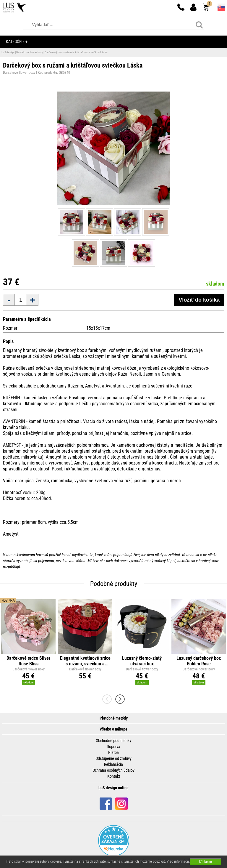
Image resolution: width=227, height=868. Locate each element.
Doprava (113, 747)
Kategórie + (17, 41)
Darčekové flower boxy (30, 52)
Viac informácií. (178, 861)
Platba (113, 752)
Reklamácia (113, 764)
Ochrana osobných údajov (113, 770)
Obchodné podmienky (113, 741)
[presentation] (109, 699)
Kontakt (114, 776)
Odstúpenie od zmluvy (113, 758)
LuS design (8, 52)
